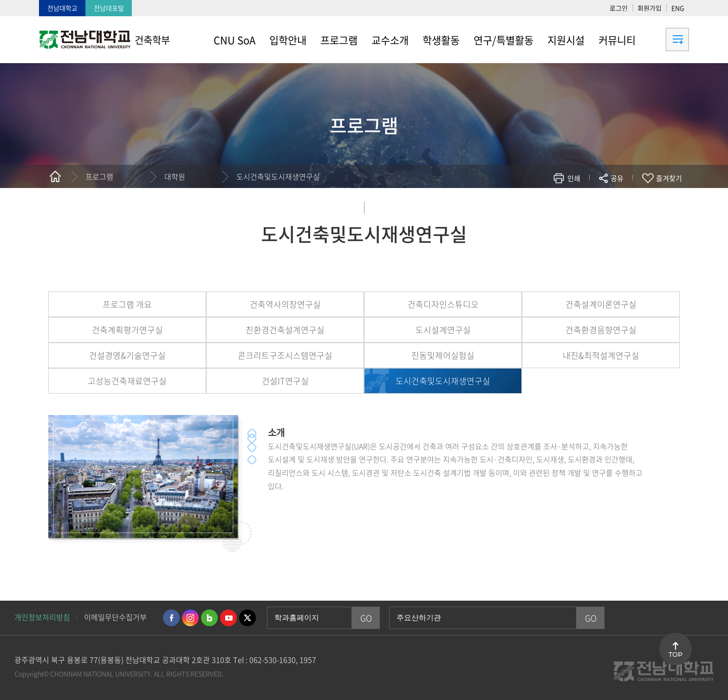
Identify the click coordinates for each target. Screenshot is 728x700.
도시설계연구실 (443, 330)
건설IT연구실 (285, 381)
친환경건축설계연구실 (285, 330)
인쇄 (574, 178)
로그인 (619, 8)
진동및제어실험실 (443, 355)
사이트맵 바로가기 (666, 39)
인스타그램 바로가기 (190, 618)
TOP (676, 655)
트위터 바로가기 (247, 618)
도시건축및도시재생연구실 (278, 176)
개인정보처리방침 (42, 617)
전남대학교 (62, 8)
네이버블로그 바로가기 (209, 618)
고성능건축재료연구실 (127, 381)
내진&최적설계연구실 (601, 355)
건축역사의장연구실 (285, 304)
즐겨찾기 (669, 178)
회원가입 (650, 8)
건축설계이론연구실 (601, 304)
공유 (617, 178)
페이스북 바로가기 (171, 618)
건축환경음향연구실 (601, 330)
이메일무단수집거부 (115, 617)
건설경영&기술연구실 (127, 355)
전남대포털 (109, 8)
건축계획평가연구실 (127, 330)
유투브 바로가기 (228, 618)
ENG (678, 8)
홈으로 (55, 176)
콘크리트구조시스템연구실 (285, 355)
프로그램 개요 (127, 304)
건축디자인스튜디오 (443, 304)
